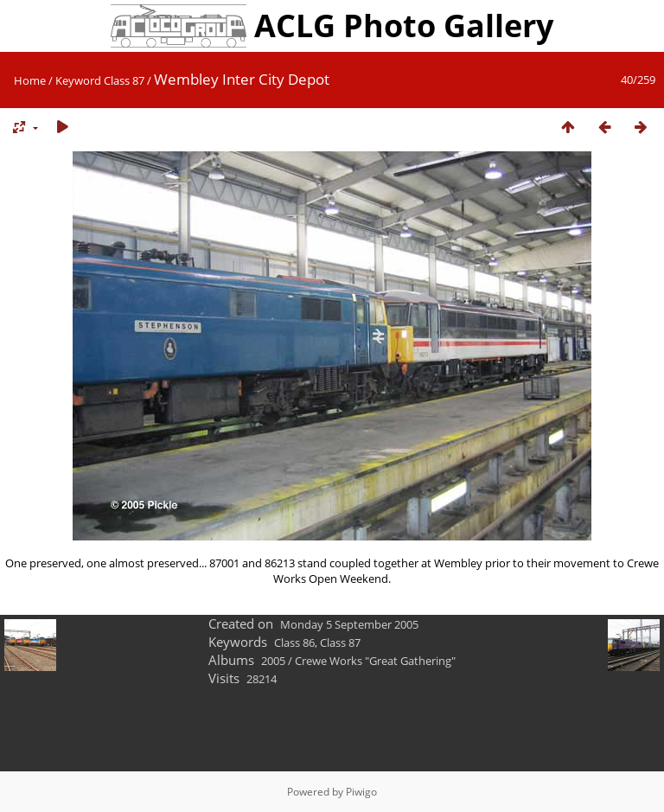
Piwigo (361, 792)
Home (30, 80)
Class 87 (124, 80)
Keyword (78, 80)
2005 (273, 661)
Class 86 (294, 643)
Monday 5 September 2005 (349, 624)
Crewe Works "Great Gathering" (375, 661)
